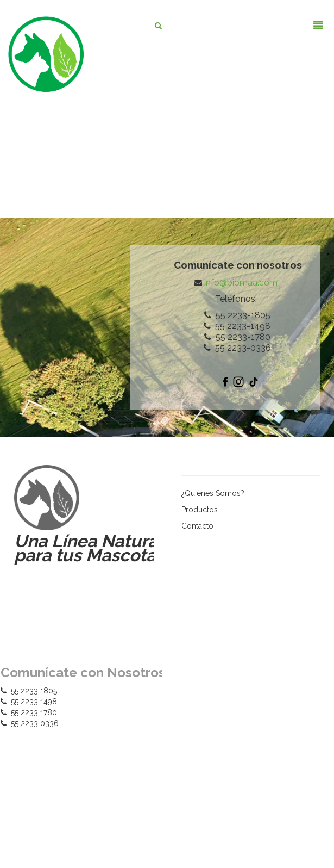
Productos (200, 510)
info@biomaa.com (241, 283)
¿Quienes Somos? (213, 493)
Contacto (197, 526)
